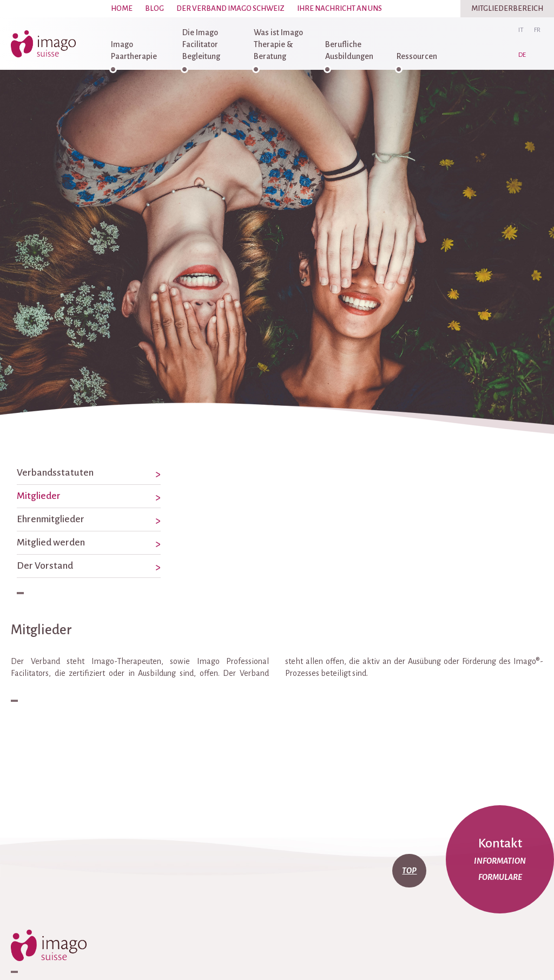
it (521, 30)
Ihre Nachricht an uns (339, 8)
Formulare (500, 877)
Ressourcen (417, 56)
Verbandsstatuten (55, 473)
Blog (154, 8)
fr (537, 30)
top (409, 871)
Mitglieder (39, 496)
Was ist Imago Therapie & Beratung (278, 44)
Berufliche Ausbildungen (349, 50)
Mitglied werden (51, 542)
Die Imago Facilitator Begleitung (201, 44)
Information (500, 861)
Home (122, 8)
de (522, 55)
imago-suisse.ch (46, 44)
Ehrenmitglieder (51, 519)
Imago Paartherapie (134, 50)
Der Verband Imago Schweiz (230, 8)
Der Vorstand (45, 566)
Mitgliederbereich (507, 8)
